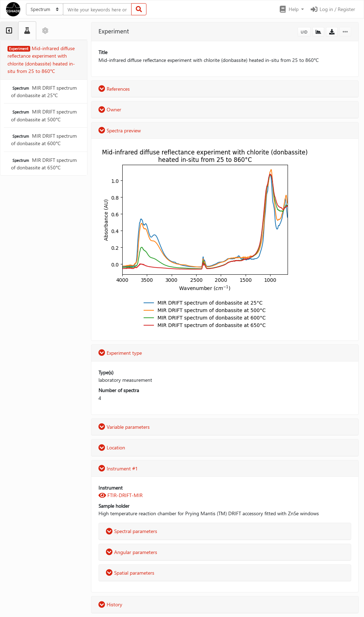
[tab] (9, 31)
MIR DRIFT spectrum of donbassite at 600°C (44, 139)
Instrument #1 (118, 468)
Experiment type (120, 353)
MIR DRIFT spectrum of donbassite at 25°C (44, 91)
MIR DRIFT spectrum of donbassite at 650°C (44, 164)
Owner (110, 109)
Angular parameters (132, 552)
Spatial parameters (130, 573)
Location (112, 447)
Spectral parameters (132, 531)
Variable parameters (124, 427)
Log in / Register (332, 9)
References (114, 89)
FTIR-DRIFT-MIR (121, 495)
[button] (291, 9)
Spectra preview (120, 130)
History (110, 604)
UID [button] (304, 32)
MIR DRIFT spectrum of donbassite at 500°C (44, 115)
